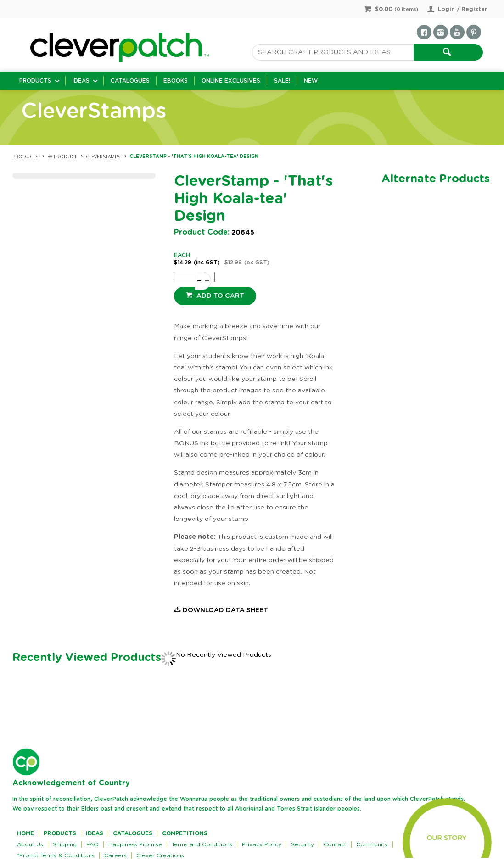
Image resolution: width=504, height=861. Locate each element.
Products (35, 81)
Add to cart (219, 296)
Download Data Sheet (225, 610)
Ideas (81, 81)
